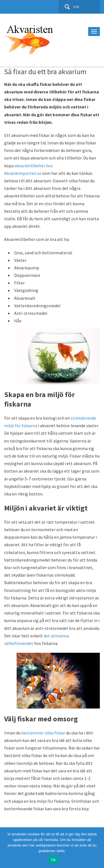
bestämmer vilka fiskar (43, 733)
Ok (53, 860)
